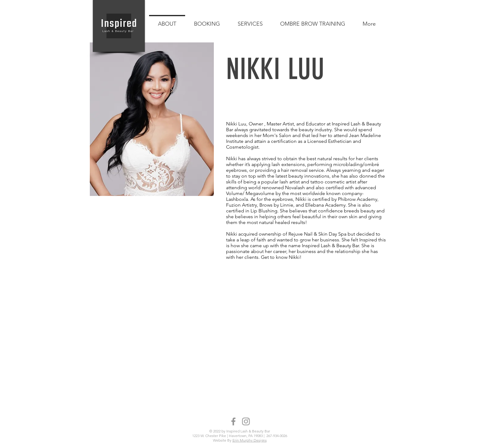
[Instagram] (246, 421)
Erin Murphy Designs (250, 440)
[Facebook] (233, 421)
